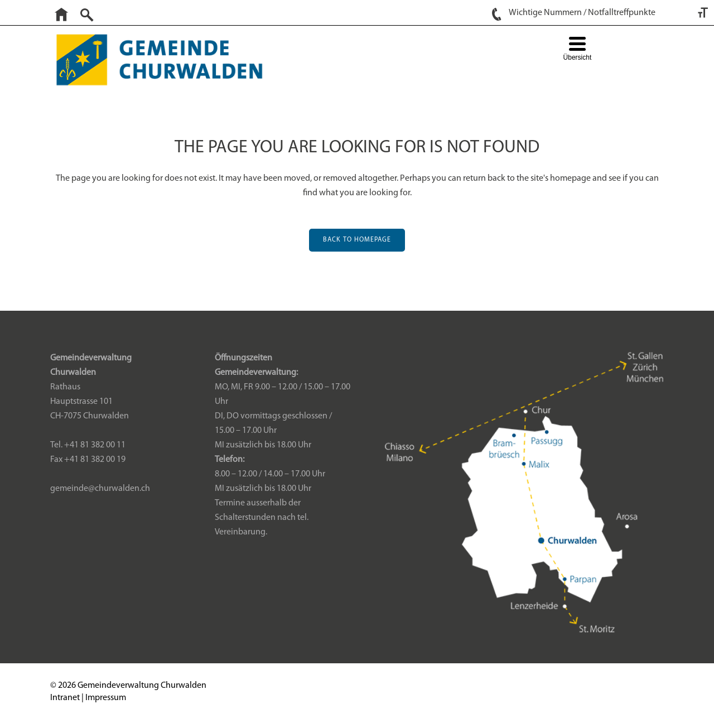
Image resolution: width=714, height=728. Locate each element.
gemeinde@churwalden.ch (100, 489)
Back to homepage (357, 240)
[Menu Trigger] (577, 50)
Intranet (65, 698)
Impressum (106, 698)
